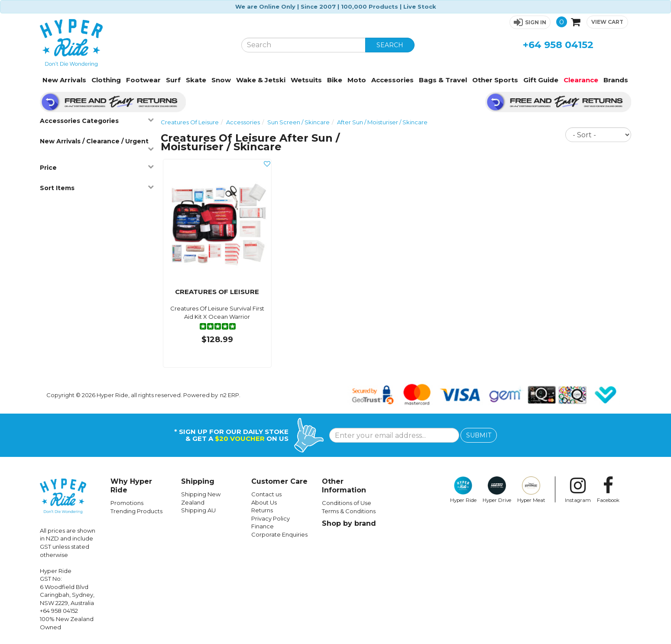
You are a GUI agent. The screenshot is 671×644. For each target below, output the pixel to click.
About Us (264, 502)
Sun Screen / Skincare (298, 122)
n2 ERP (230, 395)
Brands (616, 80)
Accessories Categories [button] (97, 121)
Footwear (143, 80)
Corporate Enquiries (279, 534)
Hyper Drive (497, 490)
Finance (263, 526)
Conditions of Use (347, 503)
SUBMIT (479, 435)
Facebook (608, 490)
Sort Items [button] (97, 188)
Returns (262, 510)
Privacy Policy (271, 518)
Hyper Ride (463, 490)
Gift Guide (541, 80)
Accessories (392, 80)
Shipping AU (198, 510)
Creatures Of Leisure (190, 122)
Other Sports (495, 80)
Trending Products (136, 511)
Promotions (127, 503)
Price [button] (97, 167)
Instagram (578, 490)
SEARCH (390, 45)
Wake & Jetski (261, 80)
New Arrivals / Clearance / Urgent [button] (97, 144)
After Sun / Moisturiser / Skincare (382, 122)
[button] (530, 22)
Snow (221, 80)
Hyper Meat (531, 490)
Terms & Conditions (349, 511)
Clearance (581, 80)
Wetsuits (306, 80)
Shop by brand (349, 523)
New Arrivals (64, 80)
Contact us (266, 494)
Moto (357, 80)
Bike (335, 80)
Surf (173, 80)
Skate (196, 80)
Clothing (106, 80)
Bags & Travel (443, 80)
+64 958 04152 (558, 45)
